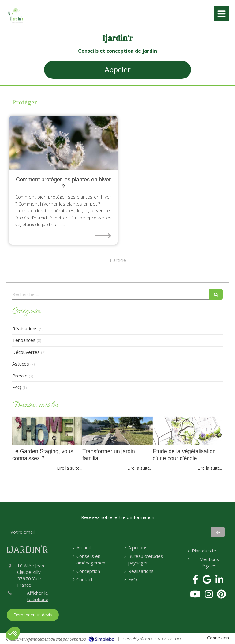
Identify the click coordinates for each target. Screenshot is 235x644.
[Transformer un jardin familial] (117, 431)
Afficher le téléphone (38, 596)
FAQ (17, 387)
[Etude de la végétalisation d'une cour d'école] (188, 431)
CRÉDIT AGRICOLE (166, 639)
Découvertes (26, 352)
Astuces (21, 364)
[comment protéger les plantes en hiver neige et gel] (63, 143)
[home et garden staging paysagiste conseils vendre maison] (47, 431)
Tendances (24, 340)
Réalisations (25, 328)
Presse (20, 376)
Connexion (218, 638)
